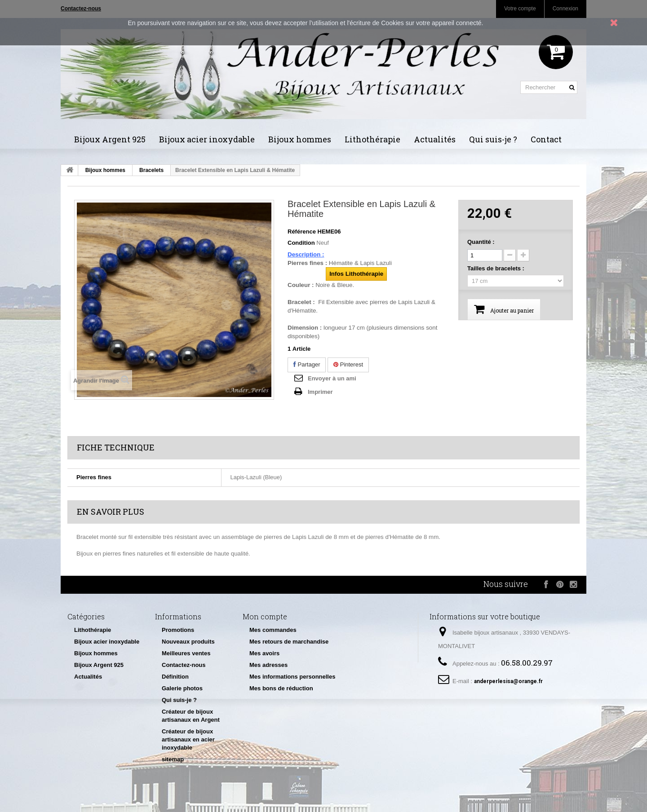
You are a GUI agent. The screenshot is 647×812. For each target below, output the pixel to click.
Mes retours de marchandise (289, 642)
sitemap (173, 759)
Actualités (435, 139)
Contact (546, 139)
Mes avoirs (264, 653)
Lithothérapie (372, 139)
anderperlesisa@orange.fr (508, 681)
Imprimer (320, 392)
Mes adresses (268, 665)
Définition (175, 677)
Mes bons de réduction (281, 688)
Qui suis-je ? (493, 139)
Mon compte (265, 616)
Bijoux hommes (300, 139)
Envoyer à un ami (332, 378)
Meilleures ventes (186, 653)
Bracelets (151, 170)
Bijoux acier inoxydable (207, 139)
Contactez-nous (184, 665)
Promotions (178, 630)
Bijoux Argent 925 (110, 139)
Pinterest (348, 364)
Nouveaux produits (188, 642)
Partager (307, 364)
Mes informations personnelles (292, 677)
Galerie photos (182, 688)
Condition (301, 243)
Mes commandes (273, 630)
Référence (302, 232)
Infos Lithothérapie (356, 274)
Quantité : (481, 242)
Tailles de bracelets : (497, 268)
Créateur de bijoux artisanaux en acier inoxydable (188, 739)
